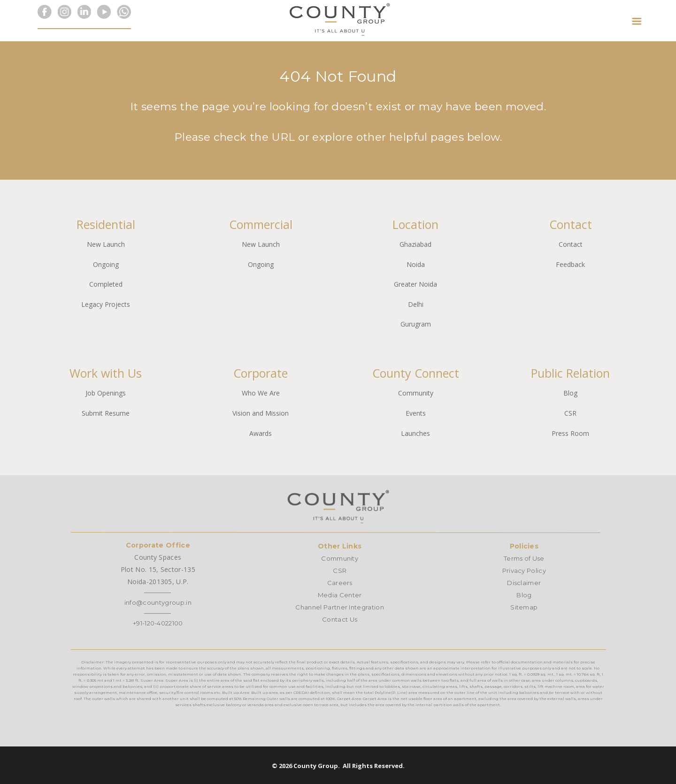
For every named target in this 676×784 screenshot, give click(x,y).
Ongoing (106, 264)
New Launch (106, 244)
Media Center (340, 595)
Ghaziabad (415, 244)
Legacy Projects (106, 304)
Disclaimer (524, 583)
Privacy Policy (524, 571)
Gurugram (416, 324)
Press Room (570, 433)
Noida (416, 264)
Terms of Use (524, 558)
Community (416, 393)
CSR (570, 413)
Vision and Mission (261, 413)
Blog (570, 393)
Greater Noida (415, 284)
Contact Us (340, 619)
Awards (261, 433)
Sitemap (524, 607)
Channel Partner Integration (340, 607)
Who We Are (261, 393)
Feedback (570, 264)
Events (416, 413)
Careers (340, 583)
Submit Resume (106, 413)
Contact (571, 244)
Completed (106, 284)
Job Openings (106, 393)
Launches (415, 433)
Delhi (416, 304)
